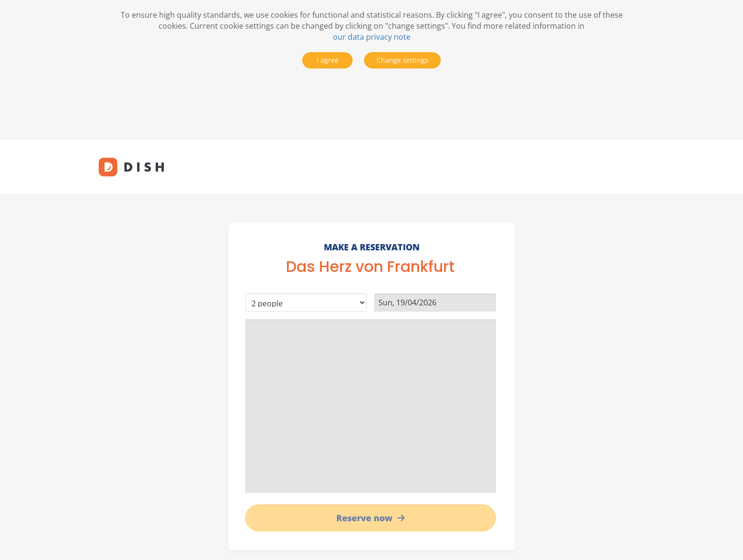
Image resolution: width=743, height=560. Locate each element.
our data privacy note (372, 37)
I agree (328, 60)
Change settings (402, 60)
